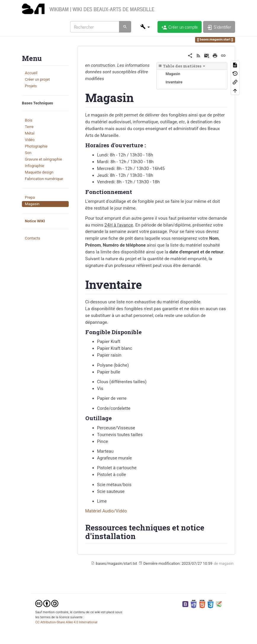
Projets (31, 86)
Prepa (30, 197)
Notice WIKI (35, 221)
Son (28, 153)
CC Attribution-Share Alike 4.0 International (66, 622)
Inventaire (174, 82)
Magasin (32, 204)
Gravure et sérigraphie (43, 159)
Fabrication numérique (44, 179)
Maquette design (39, 172)
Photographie (36, 146)
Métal (30, 133)
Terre (29, 127)
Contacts (33, 238)
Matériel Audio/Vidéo (106, 511)
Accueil (31, 73)
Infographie (34, 166)
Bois (29, 120)
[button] (145, 27)
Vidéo (30, 140)
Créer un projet (37, 79)
